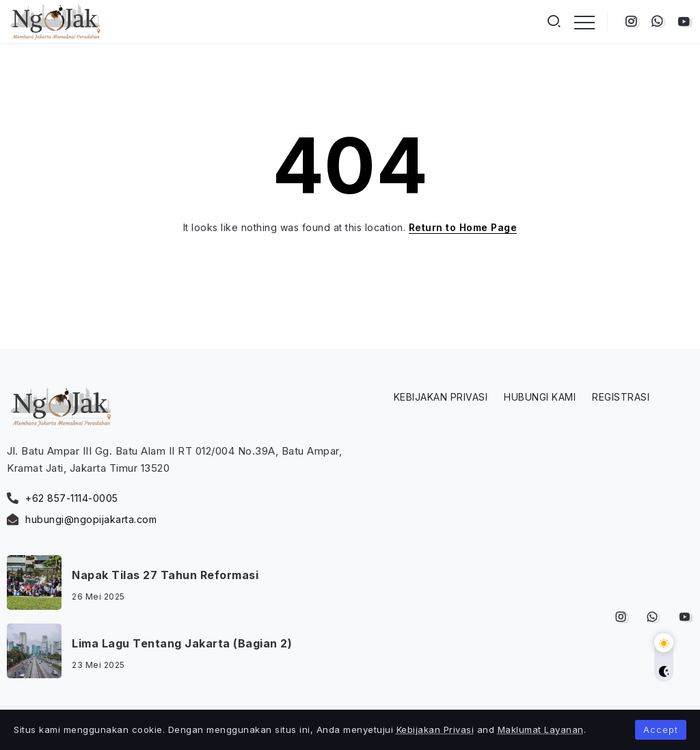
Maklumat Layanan (541, 729)
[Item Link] (34, 582)
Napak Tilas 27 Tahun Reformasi (165, 575)
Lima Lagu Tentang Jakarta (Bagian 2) (182, 643)
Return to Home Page (463, 227)
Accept (661, 729)
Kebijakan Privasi (435, 729)
